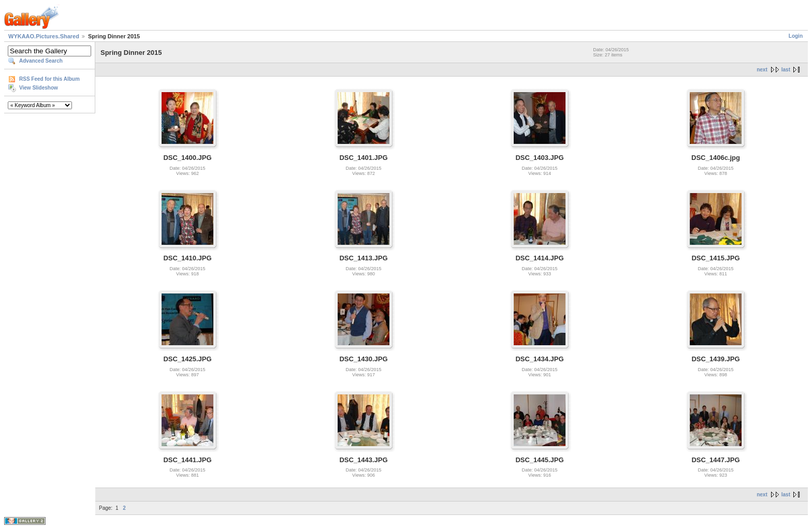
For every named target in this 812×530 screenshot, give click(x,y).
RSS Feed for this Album (49, 79)
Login (796, 36)
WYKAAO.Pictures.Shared (44, 36)
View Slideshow (39, 88)
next (762, 70)
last (786, 70)
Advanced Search (41, 61)
